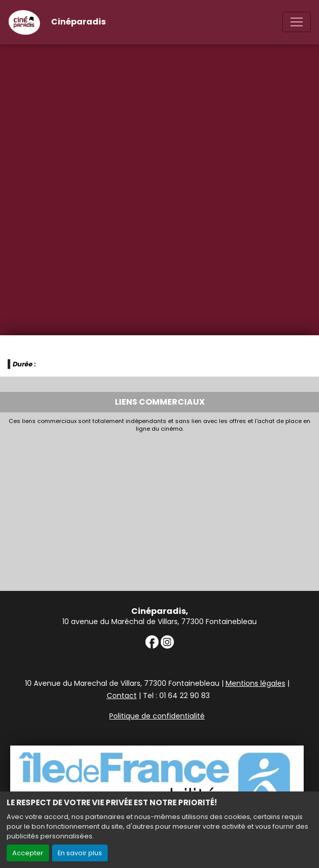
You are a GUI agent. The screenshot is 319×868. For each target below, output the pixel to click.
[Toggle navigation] (297, 22)
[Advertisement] (159, 509)
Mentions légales (255, 683)
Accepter (28, 853)
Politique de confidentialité (157, 716)
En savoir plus (80, 853)
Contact (122, 696)
